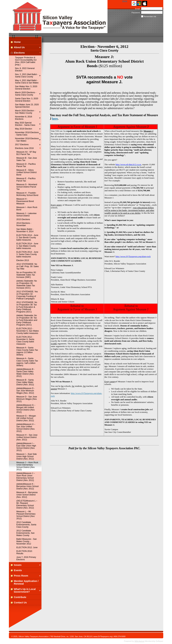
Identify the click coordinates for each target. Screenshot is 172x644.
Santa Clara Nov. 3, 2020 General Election (27, 100)
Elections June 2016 (24, 148)
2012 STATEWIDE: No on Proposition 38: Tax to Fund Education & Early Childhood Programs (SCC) (27, 307)
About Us (19, 47)
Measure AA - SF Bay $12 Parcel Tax (26, 153)
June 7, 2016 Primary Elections (26, 558)
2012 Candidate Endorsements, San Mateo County (26, 533)
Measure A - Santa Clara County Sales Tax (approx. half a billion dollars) (27, 362)
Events (18, 570)
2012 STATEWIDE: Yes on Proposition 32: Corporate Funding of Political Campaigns (27, 295)
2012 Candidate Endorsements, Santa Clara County (26, 525)
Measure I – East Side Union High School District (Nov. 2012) (27, 456)
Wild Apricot (139, 641)
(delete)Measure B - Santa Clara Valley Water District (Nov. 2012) (26, 373)
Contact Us (20, 603)
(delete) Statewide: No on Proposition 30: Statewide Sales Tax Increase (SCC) (27, 284)
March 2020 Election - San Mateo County (25, 112)
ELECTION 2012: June (27, 547)
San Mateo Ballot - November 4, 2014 (25, 230)
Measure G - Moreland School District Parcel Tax (27, 187)
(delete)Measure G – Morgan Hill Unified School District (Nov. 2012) (26, 409)
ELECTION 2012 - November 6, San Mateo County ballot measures (28, 331)
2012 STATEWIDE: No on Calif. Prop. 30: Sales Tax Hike (28, 266)
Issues (18, 565)
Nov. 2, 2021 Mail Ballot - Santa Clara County (27, 76)
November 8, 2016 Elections (24, 118)
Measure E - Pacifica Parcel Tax (26, 180)
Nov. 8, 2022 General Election (25, 70)
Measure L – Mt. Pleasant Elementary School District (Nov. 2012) (26, 515)
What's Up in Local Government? (25, 590)
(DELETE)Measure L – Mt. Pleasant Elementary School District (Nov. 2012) (27, 504)
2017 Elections (22, 145)
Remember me (150, 16)
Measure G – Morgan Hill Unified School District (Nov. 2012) (26, 418)
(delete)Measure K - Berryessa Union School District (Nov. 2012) (28, 486)
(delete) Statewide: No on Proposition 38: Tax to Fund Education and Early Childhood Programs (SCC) (27, 320)
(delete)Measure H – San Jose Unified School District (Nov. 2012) (26, 428)
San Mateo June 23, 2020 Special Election (27, 106)
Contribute (20, 597)
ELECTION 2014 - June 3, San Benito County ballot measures (27, 238)
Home (125, 1)
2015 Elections (23, 219)
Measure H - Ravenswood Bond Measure (25, 201)
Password (135, 13)
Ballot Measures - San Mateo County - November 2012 (27, 541)
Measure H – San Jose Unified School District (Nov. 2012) (27, 437)
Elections (19, 53)
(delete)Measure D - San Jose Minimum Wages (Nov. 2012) (26, 391)
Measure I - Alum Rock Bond (27, 209)
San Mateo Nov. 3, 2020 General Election (26, 88)
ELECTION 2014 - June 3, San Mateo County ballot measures (27, 246)
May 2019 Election (24, 129)
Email (137, 9)
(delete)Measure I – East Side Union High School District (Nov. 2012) (26, 447)
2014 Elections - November (24, 224)
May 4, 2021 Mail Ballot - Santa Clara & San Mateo (27, 82)
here (55, 119)
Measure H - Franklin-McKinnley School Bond (27, 194)
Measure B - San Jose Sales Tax (27, 159)
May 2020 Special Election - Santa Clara (25, 124)
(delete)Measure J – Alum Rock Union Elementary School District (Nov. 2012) (26, 477)
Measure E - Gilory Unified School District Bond (27, 172)
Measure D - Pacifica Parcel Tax (26, 165)
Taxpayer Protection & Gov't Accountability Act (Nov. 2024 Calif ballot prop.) (26, 61)
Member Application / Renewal (26, 582)
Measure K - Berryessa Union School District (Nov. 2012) (27, 495)
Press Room (21, 576)
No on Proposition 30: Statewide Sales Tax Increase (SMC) (26, 275)
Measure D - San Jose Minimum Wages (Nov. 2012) (27, 399)
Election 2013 (23, 260)
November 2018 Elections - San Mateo (27, 140)
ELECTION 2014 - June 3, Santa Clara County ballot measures (27, 254)
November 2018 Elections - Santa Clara (27, 134)
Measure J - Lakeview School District (27, 215)
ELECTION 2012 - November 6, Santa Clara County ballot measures (25, 340)
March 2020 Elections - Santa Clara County (26, 94)
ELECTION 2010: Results (25, 552)
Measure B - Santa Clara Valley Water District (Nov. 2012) (25, 382)
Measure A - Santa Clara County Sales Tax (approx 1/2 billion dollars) (27, 351)
